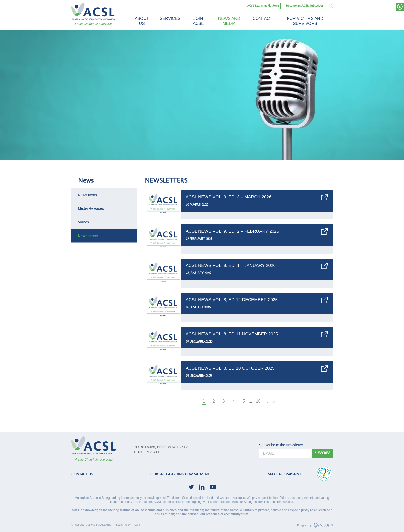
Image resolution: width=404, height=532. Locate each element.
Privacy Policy (123, 525)
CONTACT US (82, 474)
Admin (138, 525)
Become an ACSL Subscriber (305, 6)
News (86, 181)
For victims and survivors (305, 21)
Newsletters (88, 236)
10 (258, 401)
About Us (142, 21)
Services (170, 18)
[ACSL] (93, 11)
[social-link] (191, 487)
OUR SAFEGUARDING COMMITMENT (180, 474)
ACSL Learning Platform (263, 6)
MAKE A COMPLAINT (284, 474)
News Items (87, 195)
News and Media (229, 21)
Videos (84, 222)
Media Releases (91, 208)
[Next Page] (273, 402)
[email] (286, 453)
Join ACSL (198, 21)
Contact (262, 18)
